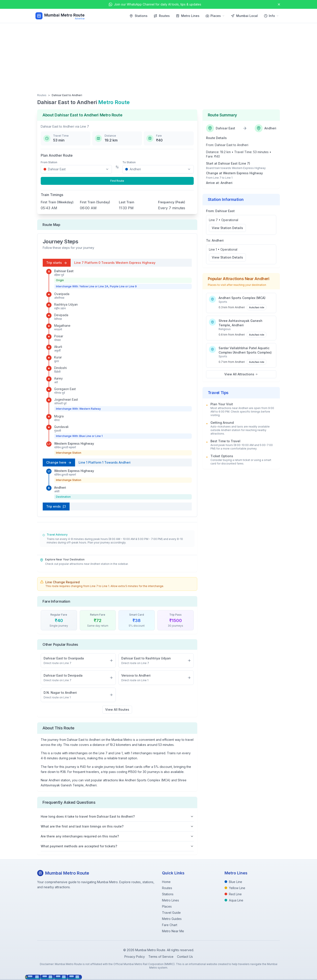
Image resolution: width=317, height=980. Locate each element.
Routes (162, 16)
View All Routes (117, 709)
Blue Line (233, 882)
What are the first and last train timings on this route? (117, 826)
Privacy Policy (135, 957)
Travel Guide (171, 913)
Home (166, 882)
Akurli (58, 347)
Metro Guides (172, 919)
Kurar (58, 357)
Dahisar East (64, 271)
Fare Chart (170, 925)
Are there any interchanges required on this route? (117, 836)
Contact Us (185, 957)
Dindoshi (60, 368)
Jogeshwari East (66, 399)
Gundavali (61, 427)
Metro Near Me (173, 931)
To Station (129, 162)
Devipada (61, 315)
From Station (49, 162)
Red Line (233, 894)
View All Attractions (241, 374)
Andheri (60, 487)
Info (271, 16)
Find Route (117, 181)
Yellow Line (235, 888)
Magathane (62, 326)
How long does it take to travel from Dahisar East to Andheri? (117, 816)
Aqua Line (234, 900)
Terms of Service (161, 957)
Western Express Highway (74, 443)
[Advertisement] (158, 56)
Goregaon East (65, 389)
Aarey (58, 378)
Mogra (59, 416)
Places (215, 16)
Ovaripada (62, 294)
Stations (138, 16)
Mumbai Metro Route (64, 15)
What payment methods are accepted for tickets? (117, 846)
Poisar (59, 336)
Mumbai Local (244, 16)
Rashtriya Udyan (66, 304)
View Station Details (227, 228)
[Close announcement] (279, 4)
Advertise (80, 18)
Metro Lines (188, 16)
